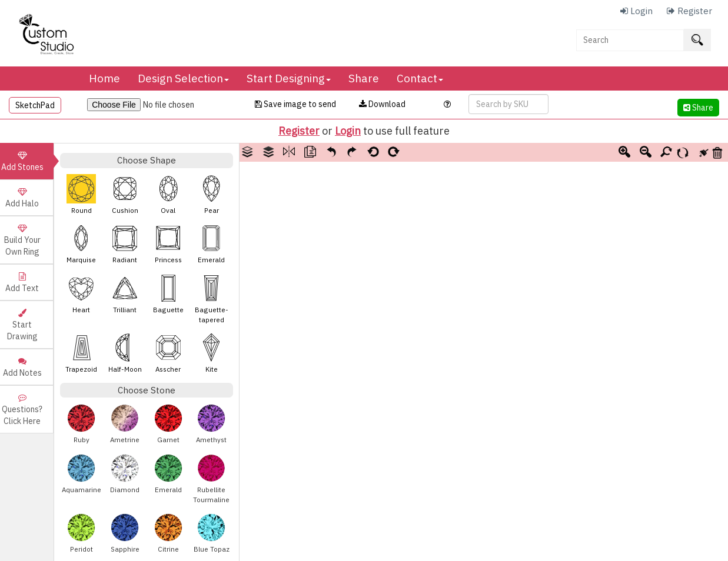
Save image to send (295, 104)
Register (299, 131)
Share (364, 78)
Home (104, 78)
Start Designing (289, 78)
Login (348, 131)
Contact (420, 78)
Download (382, 104)
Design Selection (183, 78)
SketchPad (35, 105)
